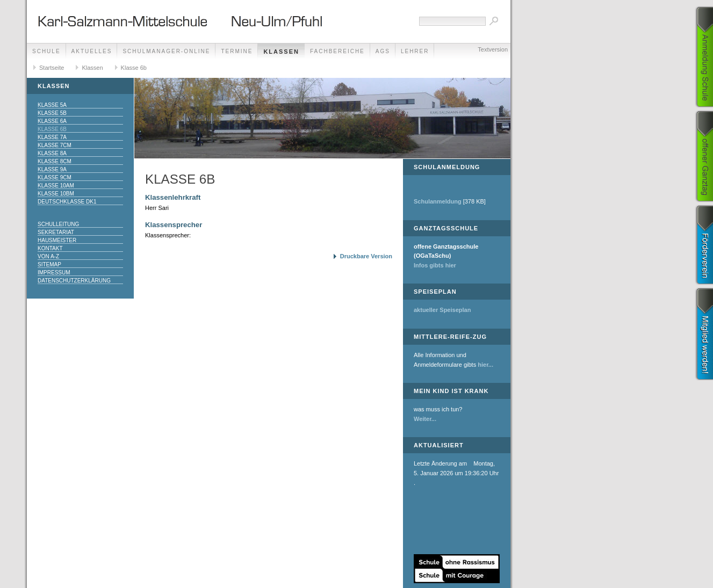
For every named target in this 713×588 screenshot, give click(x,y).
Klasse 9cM (55, 177)
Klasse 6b (134, 68)
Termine (237, 51)
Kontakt (50, 248)
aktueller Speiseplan (442, 310)
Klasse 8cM (55, 161)
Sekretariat (56, 232)
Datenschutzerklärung (74, 281)
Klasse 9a (52, 169)
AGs (383, 51)
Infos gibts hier (435, 265)
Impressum (54, 273)
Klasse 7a (52, 137)
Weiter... (425, 419)
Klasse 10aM (56, 186)
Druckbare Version (366, 256)
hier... (485, 365)
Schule (46, 51)
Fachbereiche (337, 51)
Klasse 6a (52, 121)
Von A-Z (48, 256)
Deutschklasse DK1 (67, 202)
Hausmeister (57, 240)
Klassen (281, 52)
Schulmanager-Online (166, 51)
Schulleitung (58, 224)
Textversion (493, 49)
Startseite (52, 68)
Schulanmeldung (438, 201)
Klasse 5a (52, 105)
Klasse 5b (52, 113)
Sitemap (49, 264)
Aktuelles (92, 51)
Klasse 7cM (55, 145)
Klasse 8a (52, 153)
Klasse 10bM (56, 194)
